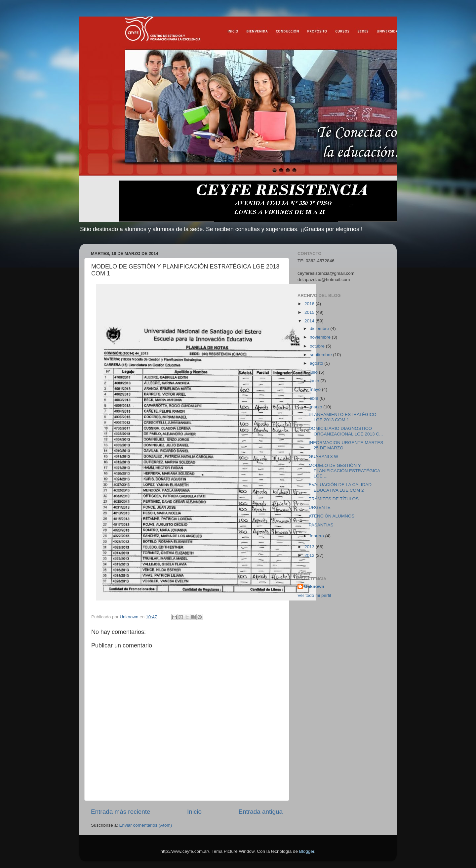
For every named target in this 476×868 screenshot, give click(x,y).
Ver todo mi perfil (314, 595)
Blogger (307, 851)
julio (314, 372)
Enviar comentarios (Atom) (146, 825)
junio (315, 381)
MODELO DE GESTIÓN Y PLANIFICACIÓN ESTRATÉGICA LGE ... (344, 471)
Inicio (194, 812)
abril (315, 398)
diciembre (320, 329)
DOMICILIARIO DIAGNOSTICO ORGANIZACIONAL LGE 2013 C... (346, 431)
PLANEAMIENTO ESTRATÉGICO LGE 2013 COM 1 (343, 417)
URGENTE (320, 507)
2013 (310, 547)
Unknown (314, 586)
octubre (318, 346)
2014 (310, 321)
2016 (310, 304)
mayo (316, 389)
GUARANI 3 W (323, 456)
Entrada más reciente (121, 812)
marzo (317, 407)
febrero (317, 536)
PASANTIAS (321, 525)
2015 (310, 312)
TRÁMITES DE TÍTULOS (334, 499)
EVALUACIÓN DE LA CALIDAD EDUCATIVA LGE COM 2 (340, 487)
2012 (310, 555)
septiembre (321, 355)
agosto (317, 363)
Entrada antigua (261, 812)
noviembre (321, 337)
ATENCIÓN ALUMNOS (332, 516)
